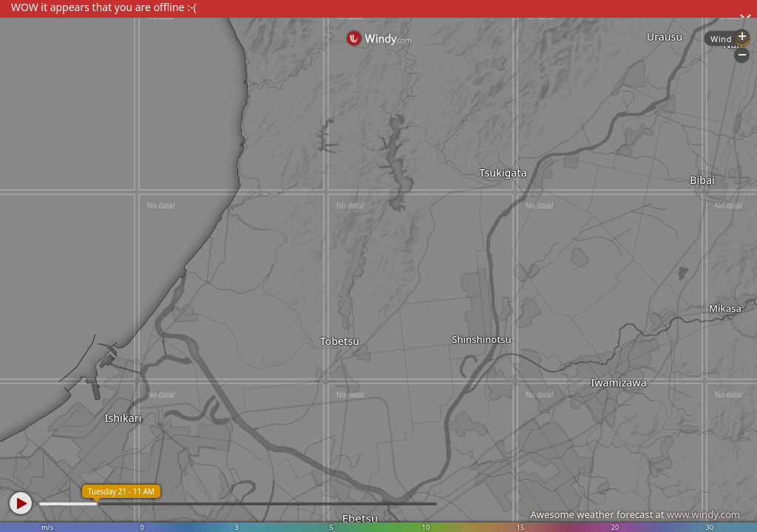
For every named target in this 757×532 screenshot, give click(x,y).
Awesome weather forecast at (635, 514)
